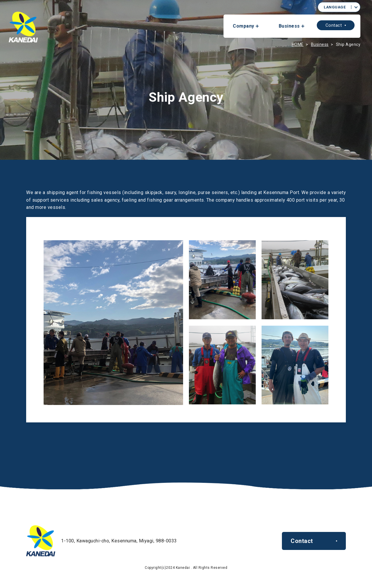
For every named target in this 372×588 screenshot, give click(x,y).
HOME (298, 44)
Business (289, 26)
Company (244, 26)
